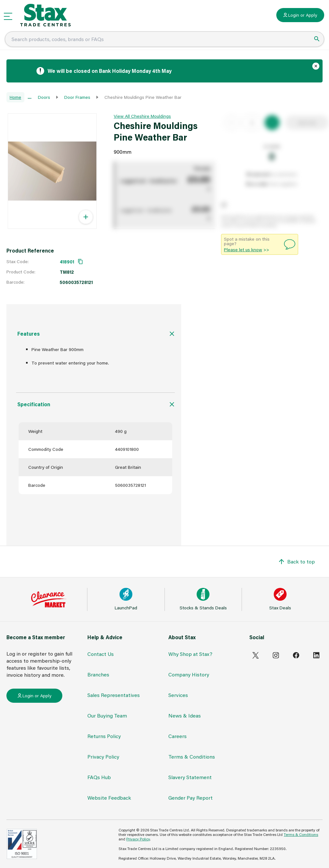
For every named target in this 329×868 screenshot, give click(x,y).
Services (178, 695)
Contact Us (101, 654)
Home (15, 97)
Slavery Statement (190, 777)
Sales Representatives (114, 695)
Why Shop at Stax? (190, 654)
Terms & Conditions (192, 756)
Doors (44, 97)
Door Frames (77, 97)
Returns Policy (104, 736)
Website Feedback (109, 798)
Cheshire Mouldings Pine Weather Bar (143, 97)
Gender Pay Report (191, 798)
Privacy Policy (103, 756)
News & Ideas (185, 715)
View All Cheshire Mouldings (142, 116)
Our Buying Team (107, 715)
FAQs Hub (99, 777)
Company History (189, 674)
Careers (178, 736)
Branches (98, 674)
